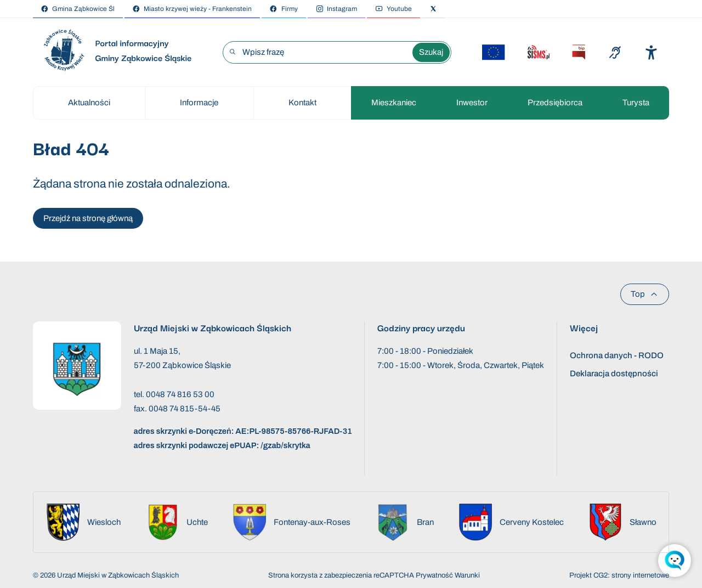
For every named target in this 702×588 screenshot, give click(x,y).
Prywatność (434, 575)
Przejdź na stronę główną (88, 218)
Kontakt (302, 103)
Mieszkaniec (394, 103)
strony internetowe (640, 575)
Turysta (636, 103)
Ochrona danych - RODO (617, 355)
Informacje (199, 103)
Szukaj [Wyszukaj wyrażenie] (431, 52)
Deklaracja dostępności (614, 374)
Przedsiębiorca (555, 103)
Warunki (467, 575)
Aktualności (89, 103)
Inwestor (472, 103)
